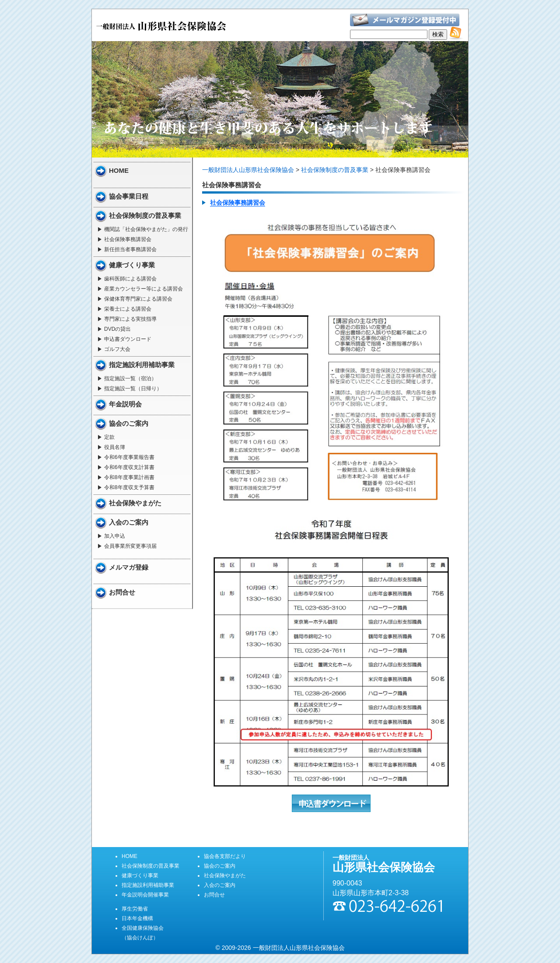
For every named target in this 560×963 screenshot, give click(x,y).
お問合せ (122, 592)
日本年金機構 (137, 918)
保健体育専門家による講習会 (138, 299)
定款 (109, 437)
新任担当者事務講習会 (130, 249)
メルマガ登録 (129, 567)
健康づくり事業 (132, 265)
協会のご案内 (129, 423)
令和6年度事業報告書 (129, 457)
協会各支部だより (225, 856)
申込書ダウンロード (128, 339)
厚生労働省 (135, 909)
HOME (119, 170)
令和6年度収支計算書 (129, 467)
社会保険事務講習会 (128, 239)
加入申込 (115, 536)
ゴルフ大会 (117, 349)
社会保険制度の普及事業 (145, 215)
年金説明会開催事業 (145, 895)
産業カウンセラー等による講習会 (143, 289)
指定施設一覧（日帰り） (133, 389)
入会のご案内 (129, 522)
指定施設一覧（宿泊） (130, 378)
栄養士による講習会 (128, 309)
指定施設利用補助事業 (142, 365)
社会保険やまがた (135, 503)
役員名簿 (115, 447)
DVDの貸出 (117, 329)
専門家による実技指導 (130, 319)
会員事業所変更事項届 (130, 546)
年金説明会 (125, 404)
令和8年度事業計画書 (129, 477)
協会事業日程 (129, 196)
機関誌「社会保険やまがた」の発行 (146, 229)
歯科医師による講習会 (130, 279)
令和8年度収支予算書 (129, 487)
